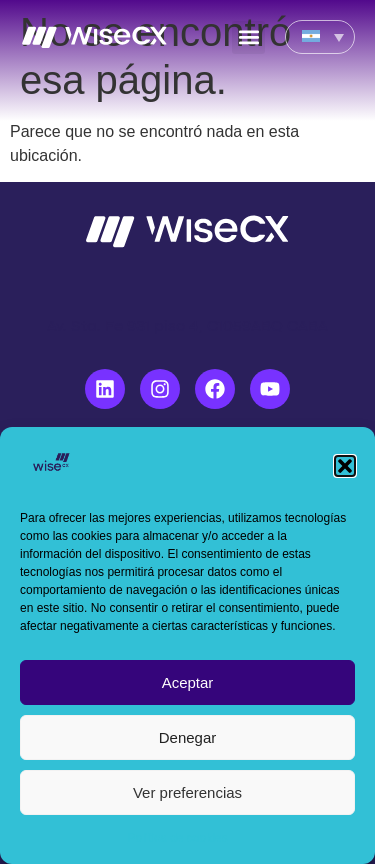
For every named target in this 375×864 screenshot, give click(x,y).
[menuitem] (320, 37)
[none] (320, 37)
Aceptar (188, 682)
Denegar (188, 737)
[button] (345, 466)
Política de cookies (177, 838)
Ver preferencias (187, 792)
